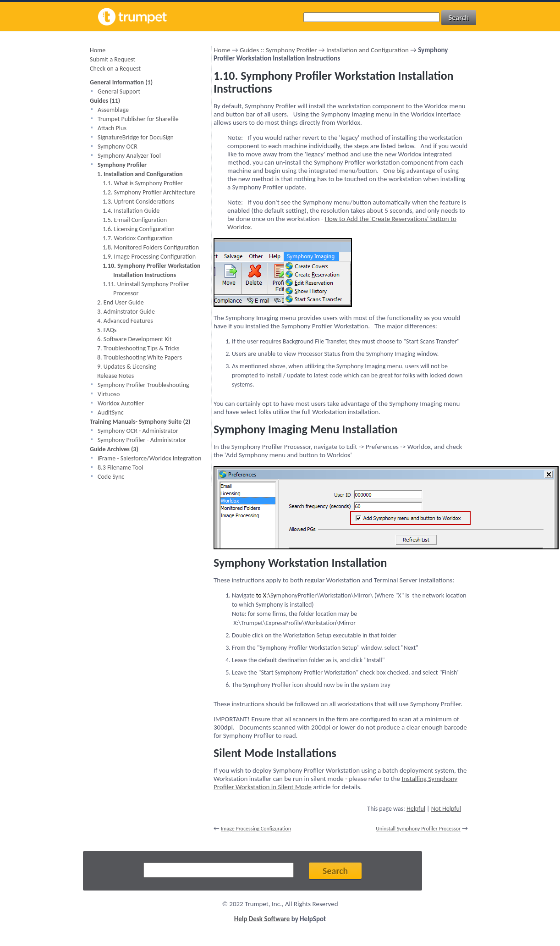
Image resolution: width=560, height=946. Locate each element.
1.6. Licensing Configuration (139, 229)
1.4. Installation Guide (131, 211)
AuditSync (111, 412)
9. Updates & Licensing (127, 367)
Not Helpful (446, 809)
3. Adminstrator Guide (126, 312)
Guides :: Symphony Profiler (278, 50)
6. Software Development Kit (135, 339)
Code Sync (111, 477)
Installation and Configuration (368, 50)
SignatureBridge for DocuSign (136, 137)
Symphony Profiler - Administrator (142, 440)
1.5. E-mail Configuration (135, 220)
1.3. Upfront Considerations (138, 202)
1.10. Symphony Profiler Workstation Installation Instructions (152, 270)
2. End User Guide (121, 302)
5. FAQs (107, 330)
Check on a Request (115, 69)
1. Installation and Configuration (140, 174)
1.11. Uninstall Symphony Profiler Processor (146, 289)
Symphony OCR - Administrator (138, 431)
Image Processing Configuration (256, 829)
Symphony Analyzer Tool (129, 156)
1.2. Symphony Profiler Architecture (149, 192)
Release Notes (115, 376)
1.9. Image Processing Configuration (149, 257)
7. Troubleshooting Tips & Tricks (138, 348)
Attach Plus (112, 128)
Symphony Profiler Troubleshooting (143, 385)
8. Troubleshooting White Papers (140, 357)
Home (98, 50)
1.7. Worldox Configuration (138, 238)
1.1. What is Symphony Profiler (143, 183)
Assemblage (113, 110)
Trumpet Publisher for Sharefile (138, 119)
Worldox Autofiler (121, 403)
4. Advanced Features (125, 321)
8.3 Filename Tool (121, 467)
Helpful (416, 809)
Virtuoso (109, 394)
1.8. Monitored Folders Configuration (151, 247)
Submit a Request (113, 59)
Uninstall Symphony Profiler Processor (418, 829)
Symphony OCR (118, 147)
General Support (119, 91)
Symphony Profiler (122, 165)
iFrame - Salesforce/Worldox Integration (149, 458)
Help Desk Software (262, 919)
